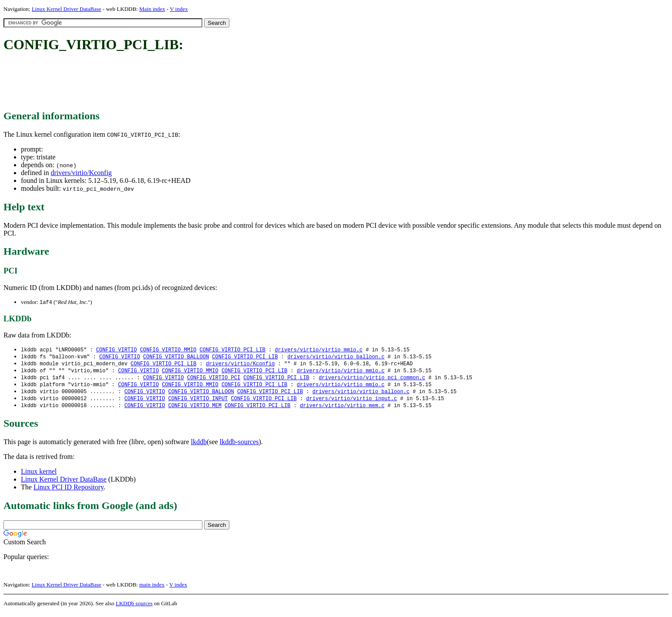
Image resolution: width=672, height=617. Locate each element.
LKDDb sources (134, 608)
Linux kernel (39, 476)
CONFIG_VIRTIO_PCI (214, 380)
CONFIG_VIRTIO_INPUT (198, 402)
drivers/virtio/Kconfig (81, 173)
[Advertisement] (162, 82)
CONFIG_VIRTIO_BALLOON (176, 358)
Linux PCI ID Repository (69, 491)
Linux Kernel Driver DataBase (67, 9)
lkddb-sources (239, 446)
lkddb (199, 446)
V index (179, 9)
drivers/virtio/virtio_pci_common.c (372, 380)
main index (152, 589)
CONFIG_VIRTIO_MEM (195, 410)
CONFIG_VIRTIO (117, 350)
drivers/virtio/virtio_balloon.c (336, 358)
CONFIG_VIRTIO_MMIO (168, 350)
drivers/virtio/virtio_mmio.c (319, 350)
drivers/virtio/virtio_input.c (351, 402)
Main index (152, 9)
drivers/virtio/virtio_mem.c (342, 410)
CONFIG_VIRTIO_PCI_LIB (232, 350)
